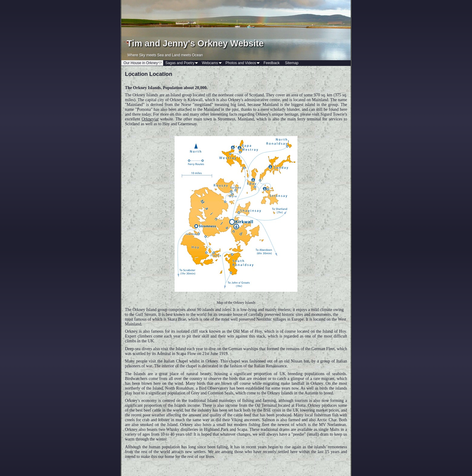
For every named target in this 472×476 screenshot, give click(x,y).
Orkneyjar (150, 119)
